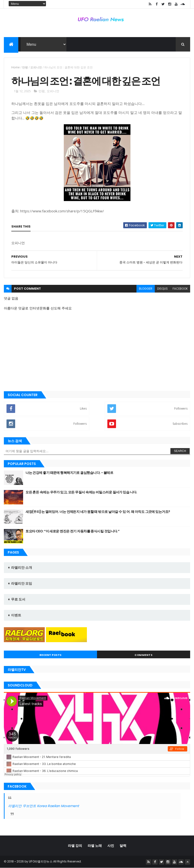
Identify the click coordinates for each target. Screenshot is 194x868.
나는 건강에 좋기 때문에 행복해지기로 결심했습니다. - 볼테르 (69, 473)
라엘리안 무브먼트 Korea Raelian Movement (44, 806)
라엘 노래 (95, 846)
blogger (146, 289)
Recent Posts (51, 655)
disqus (162, 289)
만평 (25, 67)
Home (16, 67)
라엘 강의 (75, 846)
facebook (180, 289)
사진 (111, 846)
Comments (143, 655)
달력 (123, 846)
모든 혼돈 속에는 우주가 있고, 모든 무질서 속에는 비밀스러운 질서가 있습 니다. (81, 492)
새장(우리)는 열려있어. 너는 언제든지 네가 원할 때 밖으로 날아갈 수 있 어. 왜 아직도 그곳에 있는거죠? (98, 512)
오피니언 (36, 67)
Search (180, 451)
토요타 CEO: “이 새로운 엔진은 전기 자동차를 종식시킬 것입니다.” (72, 531)
